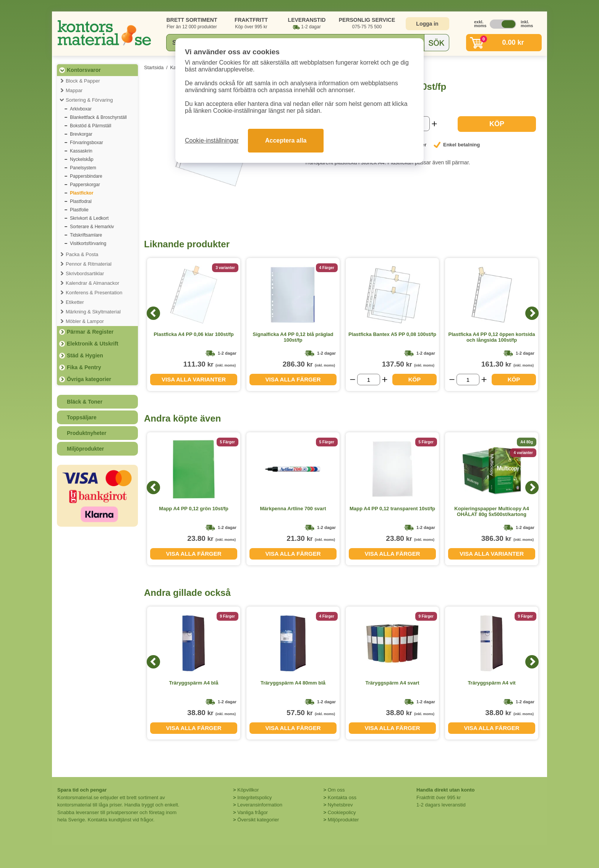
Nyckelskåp (82, 159)
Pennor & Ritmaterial (89, 264)
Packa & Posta (82, 254)
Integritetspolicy (254, 797)
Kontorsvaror (84, 70)
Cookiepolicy (342, 812)
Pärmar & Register (90, 332)
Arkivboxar (81, 109)
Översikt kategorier (258, 820)
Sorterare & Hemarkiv (92, 227)
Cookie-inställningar (212, 140)
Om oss (336, 790)
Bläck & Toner (85, 402)
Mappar (74, 90)
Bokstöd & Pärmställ (91, 126)
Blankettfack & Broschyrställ (98, 117)
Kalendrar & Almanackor (92, 283)
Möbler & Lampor (85, 321)
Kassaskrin (81, 151)
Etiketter (75, 302)
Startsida (154, 67)
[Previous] (153, 313)
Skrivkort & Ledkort (89, 218)
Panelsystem (83, 168)
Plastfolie (79, 210)
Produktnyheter (87, 433)
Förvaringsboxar (87, 143)
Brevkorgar (81, 134)
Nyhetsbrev (340, 805)
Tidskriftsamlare (86, 235)
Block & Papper (83, 81)
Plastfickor (82, 193)
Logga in (427, 24)
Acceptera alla (286, 140)
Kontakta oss (342, 797)
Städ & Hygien (85, 355)
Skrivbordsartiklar (85, 273)
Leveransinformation (260, 805)
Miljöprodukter (85, 449)
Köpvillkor (248, 790)
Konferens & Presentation (94, 293)
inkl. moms (525, 24)
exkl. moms (478, 24)
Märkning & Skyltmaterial (93, 312)
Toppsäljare (82, 417)
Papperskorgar (85, 185)
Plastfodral (81, 201)
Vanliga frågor (253, 812)
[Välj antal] (369, 380)
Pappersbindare (86, 176)
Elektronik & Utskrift (93, 344)
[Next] (532, 313)
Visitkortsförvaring (88, 243)
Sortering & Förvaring (89, 100)
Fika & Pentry (84, 367)
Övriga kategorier (89, 379)
